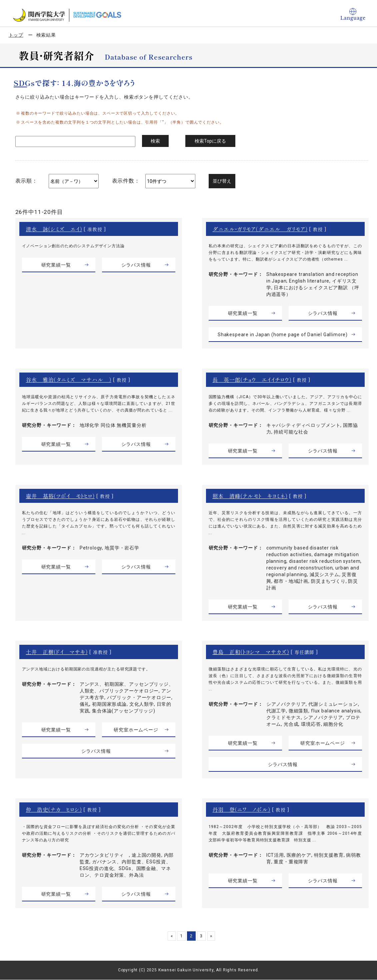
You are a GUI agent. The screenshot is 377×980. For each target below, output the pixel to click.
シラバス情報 (136, 265)
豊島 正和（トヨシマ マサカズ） (251, 652)
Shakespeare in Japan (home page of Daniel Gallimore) (283, 335)
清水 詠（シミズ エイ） (54, 229)
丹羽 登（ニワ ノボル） (242, 809)
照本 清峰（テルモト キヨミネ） (250, 496)
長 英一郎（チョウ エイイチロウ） (252, 380)
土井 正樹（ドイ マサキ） (57, 652)
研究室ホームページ (136, 730)
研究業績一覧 (56, 265)
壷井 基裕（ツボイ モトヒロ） (60, 496)
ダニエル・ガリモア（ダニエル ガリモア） (260, 229)
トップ (16, 35)
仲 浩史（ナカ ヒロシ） (54, 809)
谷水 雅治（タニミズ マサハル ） (69, 380)
